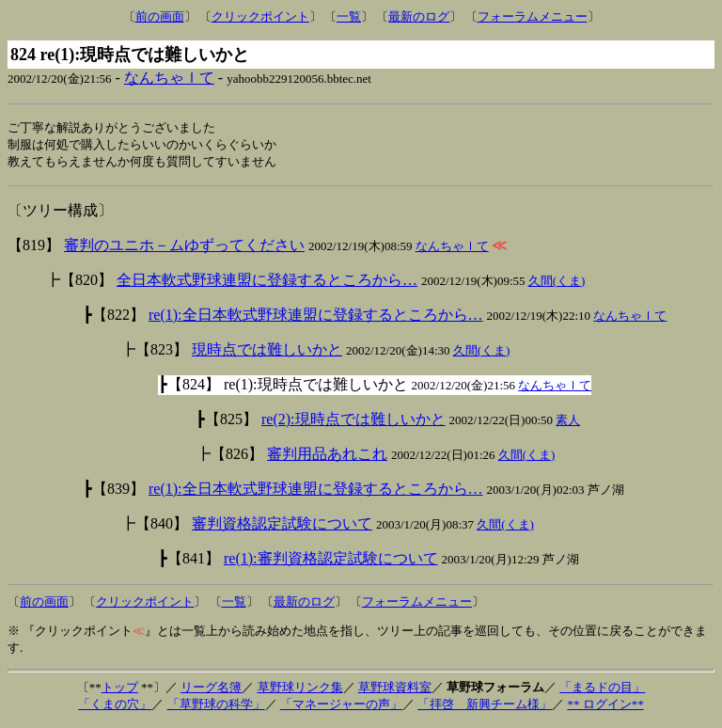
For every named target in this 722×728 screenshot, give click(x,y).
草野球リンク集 (300, 690)
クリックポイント (260, 16)
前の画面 (160, 16)
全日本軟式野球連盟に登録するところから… (267, 283)
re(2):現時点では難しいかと (353, 422)
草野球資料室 (395, 690)
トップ (120, 690)
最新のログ (419, 16)
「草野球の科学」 (216, 707)
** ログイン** (605, 707)
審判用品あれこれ (327, 457)
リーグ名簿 (211, 690)
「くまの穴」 (115, 707)
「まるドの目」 (602, 690)
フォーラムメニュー (533, 16)
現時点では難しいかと (267, 352)
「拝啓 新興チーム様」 (485, 707)
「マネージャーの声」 (341, 707)
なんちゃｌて (169, 78)
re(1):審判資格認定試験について (331, 561)
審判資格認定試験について (282, 526)
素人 (568, 423)
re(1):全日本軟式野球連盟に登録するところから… (316, 317)
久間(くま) (557, 284)
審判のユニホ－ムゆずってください (184, 248)
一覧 (349, 16)
